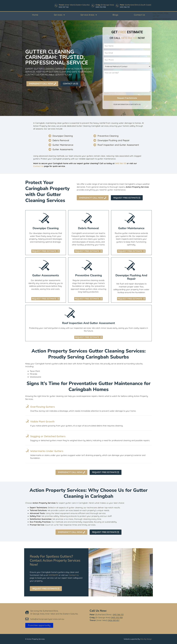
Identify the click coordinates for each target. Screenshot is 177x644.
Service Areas (89, 15)
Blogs (115, 15)
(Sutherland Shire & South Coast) (136, 5)
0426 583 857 (114, 619)
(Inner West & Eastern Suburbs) (74, 5)
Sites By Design (146, 638)
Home (35, 15)
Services (59, 15)
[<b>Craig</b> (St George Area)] (92, 6)
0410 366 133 (118, 613)
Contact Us (139, 15)
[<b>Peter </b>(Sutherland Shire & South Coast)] (117, 6)
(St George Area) (104, 5)
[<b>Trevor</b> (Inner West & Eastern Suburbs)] (55, 6)
